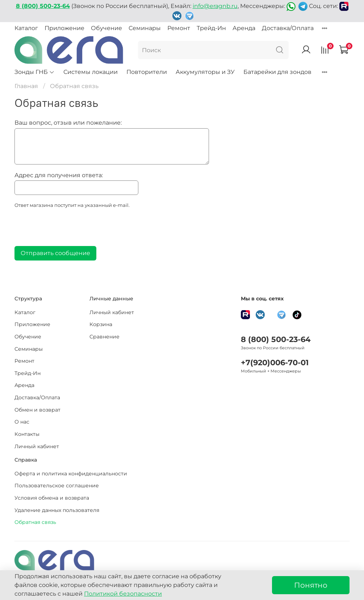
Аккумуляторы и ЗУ (205, 72)
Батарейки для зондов (277, 72)
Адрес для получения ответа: (59, 175)
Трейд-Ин (211, 28)
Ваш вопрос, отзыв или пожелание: (68, 123)
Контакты (27, 434)
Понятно (311, 585)
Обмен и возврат (37, 410)
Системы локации (91, 72)
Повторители (147, 72)
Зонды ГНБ (35, 72)
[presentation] (70, 229)
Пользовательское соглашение (57, 486)
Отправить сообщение (55, 253)
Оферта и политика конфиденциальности (71, 474)
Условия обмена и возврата (52, 498)
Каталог (26, 28)
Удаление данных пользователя (57, 510)
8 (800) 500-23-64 (276, 339)
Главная (26, 86)
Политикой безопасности (123, 594)
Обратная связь (35, 522)
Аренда (244, 28)
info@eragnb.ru (215, 6)
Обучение (106, 28)
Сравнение (104, 337)
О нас (22, 422)
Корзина (101, 324)
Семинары (145, 28)
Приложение (64, 28)
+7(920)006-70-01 (275, 362)
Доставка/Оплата (288, 28)
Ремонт (179, 28)
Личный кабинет (37, 446)
